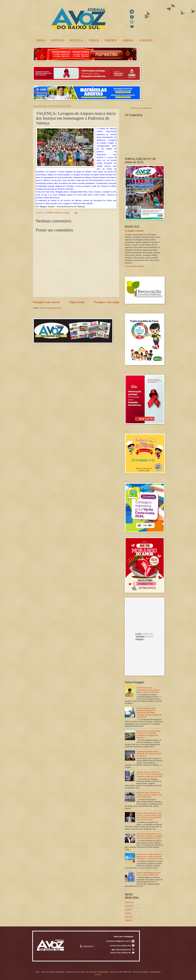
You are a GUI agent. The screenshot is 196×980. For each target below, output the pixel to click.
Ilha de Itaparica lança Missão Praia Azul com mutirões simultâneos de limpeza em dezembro (148, 734)
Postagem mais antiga (107, 302)
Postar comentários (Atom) (51, 308)
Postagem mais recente (46, 302)
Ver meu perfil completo (134, 266)
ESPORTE (111, 40)
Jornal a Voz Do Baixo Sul (141, 108)
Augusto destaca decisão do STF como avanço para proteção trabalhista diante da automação (150, 774)
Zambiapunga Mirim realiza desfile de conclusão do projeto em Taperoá (149, 754)
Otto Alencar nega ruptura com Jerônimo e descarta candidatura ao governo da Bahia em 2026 (150, 836)
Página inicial (77, 302)
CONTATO (146, 40)
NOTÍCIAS (57, 40)
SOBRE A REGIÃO (136, 231)
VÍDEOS (94, 40)
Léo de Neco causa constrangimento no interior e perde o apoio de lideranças (148, 690)
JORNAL (128, 40)
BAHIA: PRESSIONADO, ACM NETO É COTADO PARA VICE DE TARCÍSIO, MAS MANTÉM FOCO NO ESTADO (149, 816)
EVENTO (129, 910)
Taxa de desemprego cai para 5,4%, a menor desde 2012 (148, 874)
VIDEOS (128, 920)
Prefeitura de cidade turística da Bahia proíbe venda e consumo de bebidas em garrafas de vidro (150, 856)
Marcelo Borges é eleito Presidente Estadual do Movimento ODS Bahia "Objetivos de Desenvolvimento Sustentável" (149, 713)
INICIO (41, 40)
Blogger (98, 974)
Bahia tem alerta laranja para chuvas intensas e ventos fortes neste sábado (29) (149, 795)
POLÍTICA (76, 40)
